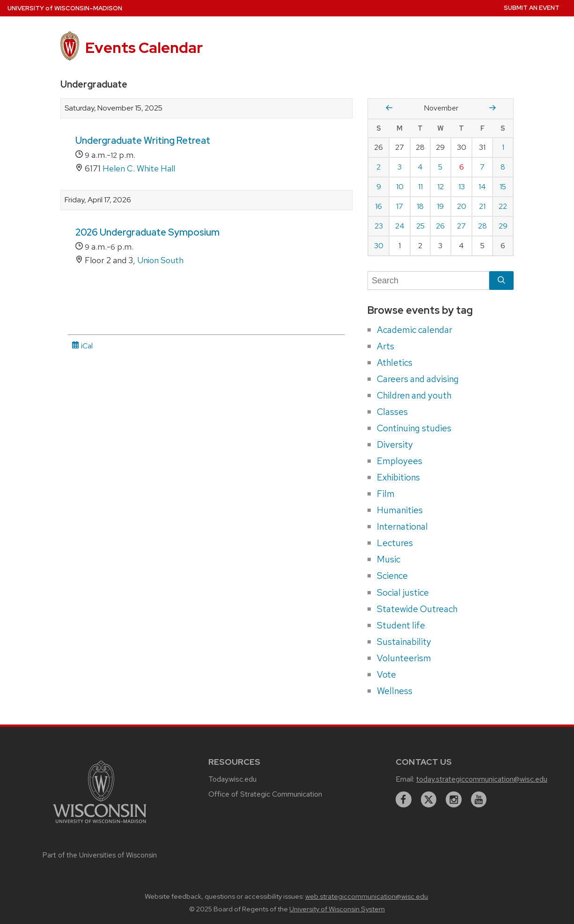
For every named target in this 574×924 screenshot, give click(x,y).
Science (392, 576)
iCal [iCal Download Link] (82, 346)
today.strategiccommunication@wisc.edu (482, 779)
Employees (400, 461)
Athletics (395, 362)
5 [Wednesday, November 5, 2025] (440, 167)
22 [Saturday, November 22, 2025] (503, 206)
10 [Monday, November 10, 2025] (400, 187)
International (402, 526)
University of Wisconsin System (337, 909)
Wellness (395, 691)
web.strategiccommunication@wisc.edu (367, 896)
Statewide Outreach (417, 609)
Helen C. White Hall (139, 168)
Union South (160, 260)
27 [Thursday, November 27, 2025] (461, 226)
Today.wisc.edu (232, 779)
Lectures (395, 543)
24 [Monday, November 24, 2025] (400, 226)
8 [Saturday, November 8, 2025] (503, 167)
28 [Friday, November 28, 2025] (482, 226)
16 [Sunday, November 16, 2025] (379, 206)
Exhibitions (398, 477)
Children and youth (414, 395)
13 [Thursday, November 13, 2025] (462, 187)
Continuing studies (414, 428)
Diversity (395, 444)
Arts (386, 346)
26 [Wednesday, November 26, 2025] (440, 226)
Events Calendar (144, 48)
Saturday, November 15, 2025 (114, 108)
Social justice (403, 592)
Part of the (100, 855)
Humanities (400, 510)
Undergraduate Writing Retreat (143, 140)
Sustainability (404, 642)
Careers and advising (418, 379)
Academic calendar (415, 330)
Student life (401, 625)
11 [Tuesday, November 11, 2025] (420, 187)
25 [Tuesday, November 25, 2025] (420, 226)
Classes (392, 412)
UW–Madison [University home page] (65, 8)
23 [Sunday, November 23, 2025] (379, 226)
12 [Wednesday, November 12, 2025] (441, 187)
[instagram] (454, 799)
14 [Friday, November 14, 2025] (482, 187)
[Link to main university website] (100, 824)
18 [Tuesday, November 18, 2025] (420, 206)
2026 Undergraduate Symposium (147, 232)
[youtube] (479, 799)
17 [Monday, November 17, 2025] (400, 206)
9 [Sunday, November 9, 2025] (379, 187)
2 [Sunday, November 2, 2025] (379, 167)
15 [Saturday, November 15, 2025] (503, 187)
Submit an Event (532, 8)
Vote (386, 674)
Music (389, 559)
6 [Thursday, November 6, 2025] (462, 167)
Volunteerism (404, 658)
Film (386, 494)
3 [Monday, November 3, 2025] (400, 167)
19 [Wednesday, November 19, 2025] (440, 206)
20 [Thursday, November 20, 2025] (462, 206)
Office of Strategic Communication (265, 794)
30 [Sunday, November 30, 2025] (379, 246)
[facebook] (404, 799)
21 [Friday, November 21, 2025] (482, 206)
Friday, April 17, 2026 (98, 200)
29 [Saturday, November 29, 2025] (503, 226)
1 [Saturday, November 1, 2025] (503, 147)
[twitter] (429, 799)
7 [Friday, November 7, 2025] (482, 167)
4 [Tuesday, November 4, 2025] (420, 167)
